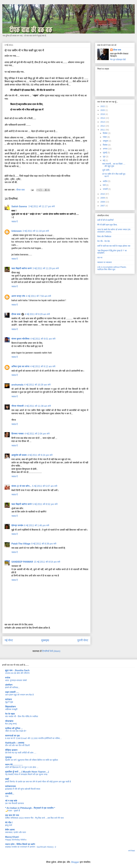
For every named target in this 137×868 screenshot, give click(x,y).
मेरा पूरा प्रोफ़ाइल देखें (118, 60)
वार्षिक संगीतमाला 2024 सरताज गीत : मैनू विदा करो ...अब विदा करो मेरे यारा (34, 818)
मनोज (8, 678)
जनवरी (105, 189)
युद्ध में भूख (9, 702)
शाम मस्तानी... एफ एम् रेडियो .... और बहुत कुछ (114, 165)
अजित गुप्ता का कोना (20, 366)
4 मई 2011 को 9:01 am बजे (43, 339)
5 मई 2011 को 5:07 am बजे (45, 486)
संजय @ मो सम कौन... (21, 486)
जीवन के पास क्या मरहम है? (16, 731)
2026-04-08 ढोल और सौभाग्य (17, 673)
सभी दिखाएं (132, 851)
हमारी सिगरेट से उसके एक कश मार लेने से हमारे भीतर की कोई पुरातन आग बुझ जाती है (38, 782)
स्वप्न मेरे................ (14, 765)
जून (104, 157)
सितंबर (105, 145)
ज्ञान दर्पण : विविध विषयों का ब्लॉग (20, 844)
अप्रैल (105, 181)
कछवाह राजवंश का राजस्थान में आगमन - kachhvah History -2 (31, 847)
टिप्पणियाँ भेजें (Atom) (51, 651)
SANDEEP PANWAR (22, 562)
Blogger (75, 862)
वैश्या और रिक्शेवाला (104, 236)
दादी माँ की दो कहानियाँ (105, 220)
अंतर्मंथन (9, 685)
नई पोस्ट (9, 640)
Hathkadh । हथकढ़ (15, 743)
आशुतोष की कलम (19, 455)
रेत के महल (10, 714)
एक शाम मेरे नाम (12, 815)
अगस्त (105, 149)
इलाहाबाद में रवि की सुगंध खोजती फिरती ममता (23, 789)
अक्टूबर (106, 141)
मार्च (104, 185)
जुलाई (105, 153)
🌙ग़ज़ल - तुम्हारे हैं (12, 811)
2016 (103, 114)
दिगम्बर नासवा (18, 434)
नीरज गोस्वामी (18, 406)
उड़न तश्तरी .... (12, 692)
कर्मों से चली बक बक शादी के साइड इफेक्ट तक (114, 246)
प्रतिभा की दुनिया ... (14, 728)
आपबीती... (10, 794)
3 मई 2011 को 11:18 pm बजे (36, 231)
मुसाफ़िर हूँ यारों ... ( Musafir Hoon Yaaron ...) (27, 772)
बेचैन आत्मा (10, 830)
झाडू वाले (9, 825)
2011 (103, 130)
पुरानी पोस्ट (83, 640)
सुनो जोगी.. (106, 170)
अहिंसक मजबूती (11, 709)
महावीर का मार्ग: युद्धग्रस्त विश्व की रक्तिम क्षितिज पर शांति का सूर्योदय (32, 760)
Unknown (17, 231)
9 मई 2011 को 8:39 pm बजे (44, 544)
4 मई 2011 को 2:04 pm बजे (37, 434)
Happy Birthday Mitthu (16, 840)
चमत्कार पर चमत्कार (105, 262)
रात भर (100, 258)
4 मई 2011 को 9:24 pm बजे (40, 455)
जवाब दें (14, 222)
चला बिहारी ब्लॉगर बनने (22, 268)
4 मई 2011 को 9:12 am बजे (43, 366)
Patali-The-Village (21, 544)
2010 (103, 194)
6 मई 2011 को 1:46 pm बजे (37, 525)
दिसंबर (105, 133)
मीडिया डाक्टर (11, 750)
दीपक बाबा (16, 314)
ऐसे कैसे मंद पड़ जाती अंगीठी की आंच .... (21, 753)
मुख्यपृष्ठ (45, 640)
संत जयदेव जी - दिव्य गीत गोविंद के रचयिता (22, 716)
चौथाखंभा (9, 721)
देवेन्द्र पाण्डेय (17, 525)
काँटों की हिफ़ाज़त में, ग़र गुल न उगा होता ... (22, 767)
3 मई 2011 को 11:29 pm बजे (46, 268)
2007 (103, 206)
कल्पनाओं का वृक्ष (12, 736)
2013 (103, 122)
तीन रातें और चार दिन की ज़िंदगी (17, 745)
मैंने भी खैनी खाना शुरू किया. (107, 225)
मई (104, 160)
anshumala (17, 385)
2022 (103, 106)
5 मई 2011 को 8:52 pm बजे (45, 504)
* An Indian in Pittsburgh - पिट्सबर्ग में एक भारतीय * (30, 808)
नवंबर (105, 137)
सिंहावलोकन (10, 707)
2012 (103, 126)
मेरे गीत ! (9, 823)
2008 (103, 202)
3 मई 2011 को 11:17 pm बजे (42, 206)
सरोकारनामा (10, 786)
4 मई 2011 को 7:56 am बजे (38, 296)
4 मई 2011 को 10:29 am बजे (37, 385)
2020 (103, 110)
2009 (103, 198)
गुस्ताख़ (8, 757)
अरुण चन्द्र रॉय (18, 296)
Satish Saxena (19, 206)
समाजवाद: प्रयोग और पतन (16, 832)
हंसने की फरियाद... (12, 687)
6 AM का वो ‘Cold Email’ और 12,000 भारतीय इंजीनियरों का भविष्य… (33, 738)
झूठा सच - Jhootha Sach (17, 670)
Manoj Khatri (12, 837)
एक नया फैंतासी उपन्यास (14, 803)
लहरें (7, 779)
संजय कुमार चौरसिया (20, 339)
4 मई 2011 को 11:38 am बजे (38, 406)
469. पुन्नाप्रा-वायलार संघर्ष (16, 680)
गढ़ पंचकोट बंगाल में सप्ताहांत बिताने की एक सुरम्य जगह (26, 774)
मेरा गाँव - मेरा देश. (104, 241)
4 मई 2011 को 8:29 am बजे (37, 314)
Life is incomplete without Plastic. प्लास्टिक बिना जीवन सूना (112, 268)
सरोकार (9, 699)
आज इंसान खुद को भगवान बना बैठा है (19, 695)
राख (7, 796)
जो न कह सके (11, 801)
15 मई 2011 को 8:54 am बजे (47, 562)
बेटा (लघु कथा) (11, 724)
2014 (103, 118)
